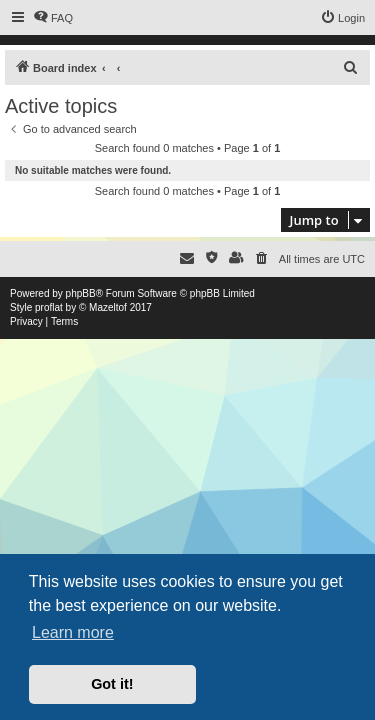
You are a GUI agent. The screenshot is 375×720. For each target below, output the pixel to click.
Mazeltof (108, 307)
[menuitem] (53, 18)
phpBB (81, 293)
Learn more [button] (73, 632)
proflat (49, 307)
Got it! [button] (112, 684)
